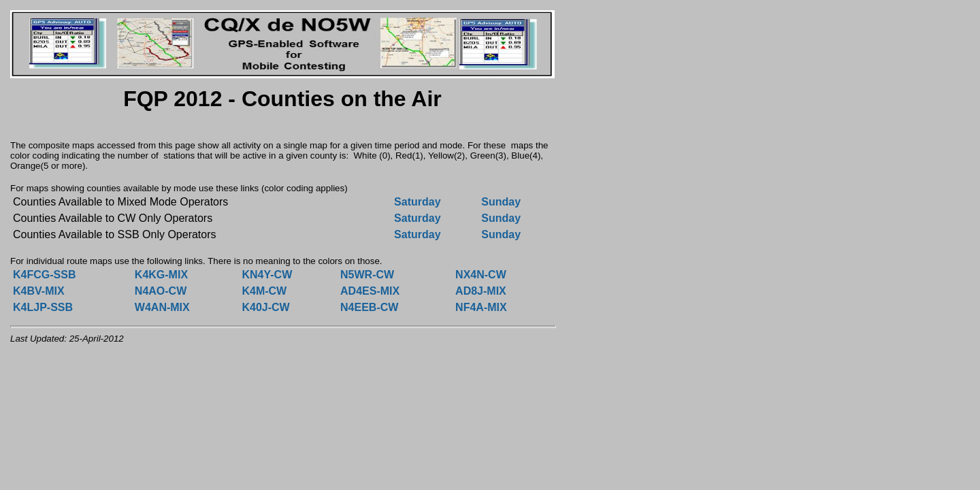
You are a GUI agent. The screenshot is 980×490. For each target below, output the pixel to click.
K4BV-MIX (39, 291)
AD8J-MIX (481, 291)
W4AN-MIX (162, 307)
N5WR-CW (367, 275)
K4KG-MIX (161, 275)
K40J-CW (265, 307)
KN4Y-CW (267, 275)
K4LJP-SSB (43, 307)
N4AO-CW (161, 291)
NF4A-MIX (481, 307)
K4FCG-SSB (44, 275)
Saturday (417, 202)
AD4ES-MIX (370, 291)
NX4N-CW (481, 275)
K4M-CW (264, 291)
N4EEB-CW (369, 307)
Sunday (501, 202)
